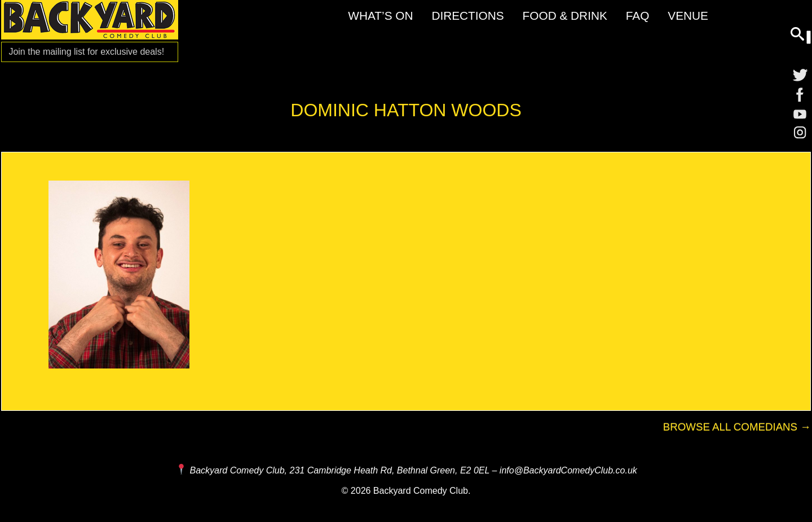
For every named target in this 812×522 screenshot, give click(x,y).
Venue (688, 16)
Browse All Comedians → (737, 427)
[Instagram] (800, 135)
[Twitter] (800, 74)
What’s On (380, 16)
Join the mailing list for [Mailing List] (86, 52)
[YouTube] (800, 115)
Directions (467, 16)
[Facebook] (800, 95)
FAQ (638, 16)
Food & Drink (565, 16)
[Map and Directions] (181, 470)
